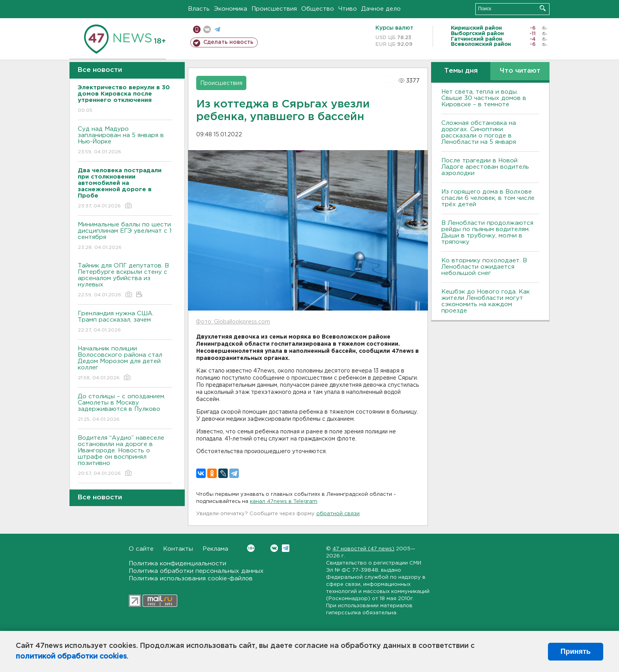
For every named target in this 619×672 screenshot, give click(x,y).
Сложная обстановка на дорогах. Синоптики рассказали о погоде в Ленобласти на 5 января (479, 133)
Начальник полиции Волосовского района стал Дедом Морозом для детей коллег (125, 364)
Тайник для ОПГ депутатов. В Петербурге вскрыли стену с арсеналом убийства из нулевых (125, 281)
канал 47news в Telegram (284, 502)
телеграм (217, 29)
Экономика (231, 9)
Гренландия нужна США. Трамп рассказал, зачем (125, 322)
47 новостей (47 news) (363, 549)
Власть (199, 9)
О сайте (141, 549)
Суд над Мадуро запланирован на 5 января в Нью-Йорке (125, 141)
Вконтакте (251, 548)
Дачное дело (381, 9)
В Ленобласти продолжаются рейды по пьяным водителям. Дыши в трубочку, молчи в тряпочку (487, 232)
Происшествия (274, 9)
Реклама (215, 549)
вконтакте (207, 29)
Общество (318, 9)
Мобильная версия (197, 29)
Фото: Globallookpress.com (233, 322)
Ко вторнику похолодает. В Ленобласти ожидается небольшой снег (484, 267)
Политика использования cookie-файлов (191, 579)
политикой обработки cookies (71, 657)
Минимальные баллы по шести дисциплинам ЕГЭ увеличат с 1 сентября (125, 236)
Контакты (178, 549)
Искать (543, 8)
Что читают (520, 71)
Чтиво (348, 9)
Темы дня (461, 71)
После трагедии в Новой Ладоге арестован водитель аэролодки (485, 167)
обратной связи (338, 514)
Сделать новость (228, 42)
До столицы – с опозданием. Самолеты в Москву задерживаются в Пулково (125, 408)
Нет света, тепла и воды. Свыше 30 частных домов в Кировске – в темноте (484, 98)
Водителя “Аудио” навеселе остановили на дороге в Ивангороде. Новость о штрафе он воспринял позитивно (125, 456)
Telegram (286, 548)
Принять (576, 651)
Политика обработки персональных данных (196, 571)
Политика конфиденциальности (177, 564)
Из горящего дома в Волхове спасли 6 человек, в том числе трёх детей (488, 198)
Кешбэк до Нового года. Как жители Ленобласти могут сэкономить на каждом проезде (486, 301)
